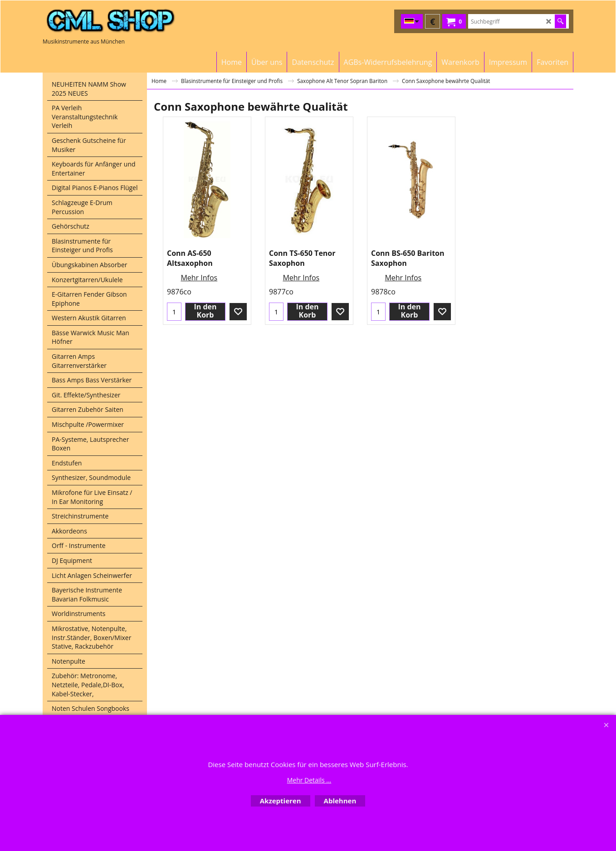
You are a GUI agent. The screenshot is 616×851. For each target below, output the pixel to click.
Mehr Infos (199, 278)
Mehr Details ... (309, 780)
